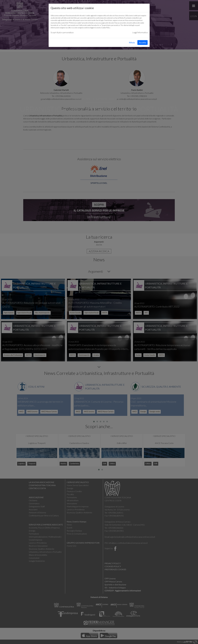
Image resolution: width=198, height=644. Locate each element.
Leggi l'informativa (140, 32)
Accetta (143, 42)
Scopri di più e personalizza (62, 32)
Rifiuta (132, 42)
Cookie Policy (106, 28)
